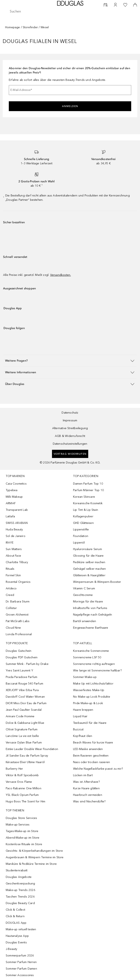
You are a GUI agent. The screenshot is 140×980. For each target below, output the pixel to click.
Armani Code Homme (20, 716)
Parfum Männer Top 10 (88, 490)
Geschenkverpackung (20, 884)
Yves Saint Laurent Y (19, 670)
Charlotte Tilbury (17, 562)
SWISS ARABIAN (17, 523)
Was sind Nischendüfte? (89, 801)
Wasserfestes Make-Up (89, 690)
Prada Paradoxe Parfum (21, 677)
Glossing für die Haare (88, 556)
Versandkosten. (61, 275)
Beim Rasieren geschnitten (91, 756)
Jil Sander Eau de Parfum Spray (27, 756)
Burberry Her (14, 769)
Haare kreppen (83, 710)
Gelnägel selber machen (89, 569)
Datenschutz (70, 413)
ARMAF (11, 503)
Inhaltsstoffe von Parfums (90, 608)
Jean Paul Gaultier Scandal (24, 710)
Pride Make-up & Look (88, 703)
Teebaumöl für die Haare (90, 723)
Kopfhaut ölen (83, 736)
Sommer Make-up (85, 677)
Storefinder (30, 27)
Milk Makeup (14, 497)
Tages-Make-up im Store (22, 831)
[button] (70, 361)
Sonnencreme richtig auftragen (94, 664)
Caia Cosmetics (16, 484)
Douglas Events (16, 942)
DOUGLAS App (16, 923)
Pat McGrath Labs (18, 621)
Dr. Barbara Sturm (18, 602)
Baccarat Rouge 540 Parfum (24, 684)
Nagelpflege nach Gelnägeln (93, 615)
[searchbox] (70, 11)
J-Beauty (12, 949)
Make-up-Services (18, 825)
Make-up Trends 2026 (20, 890)
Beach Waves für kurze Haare (93, 743)
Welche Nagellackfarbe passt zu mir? (98, 769)
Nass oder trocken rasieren (91, 762)
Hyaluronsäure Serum (87, 549)
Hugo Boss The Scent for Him (25, 801)
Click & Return (15, 916)
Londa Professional (19, 634)
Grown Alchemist (17, 615)
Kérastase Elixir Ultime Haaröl (25, 762)
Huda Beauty (14, 529)
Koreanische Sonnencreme (91, 651)
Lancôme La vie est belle (22, 736)
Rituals (10, 569)
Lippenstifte (81, 529)
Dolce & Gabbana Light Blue (25, 723)
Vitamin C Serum (84, 588)
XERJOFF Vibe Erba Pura (22, 690)
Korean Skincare (84, 497)
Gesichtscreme (83, 595)
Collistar (11, 608)
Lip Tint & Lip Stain (86, 510)
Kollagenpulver (83, 516)
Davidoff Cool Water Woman (25, 697)
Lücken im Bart (83, 775)
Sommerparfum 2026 (20, 956)
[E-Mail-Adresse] (70, 90)
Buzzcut (78, 729)
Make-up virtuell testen (21, 929)
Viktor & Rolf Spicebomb (22, 775)
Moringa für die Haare (88, 602)
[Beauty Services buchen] (106, 5)
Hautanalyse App (17, 936)
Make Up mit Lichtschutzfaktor (93, 684)
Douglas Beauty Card (20, 903)
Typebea (12, 490)
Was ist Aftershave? (86, 782)
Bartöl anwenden (85, 621)
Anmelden (70, 106)
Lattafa (10, 516)
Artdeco (11, 588)
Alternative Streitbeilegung (70, 428)
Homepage (13, 27)
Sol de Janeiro (16, 536)
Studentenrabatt (17, 870)
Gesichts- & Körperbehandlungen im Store (34, 851)
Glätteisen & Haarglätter (89, 575)
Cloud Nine (13, 628)
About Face (13, 556)
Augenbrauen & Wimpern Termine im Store (35, 857)
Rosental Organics (18, 582)
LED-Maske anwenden (88, 749)
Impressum (70, 420)
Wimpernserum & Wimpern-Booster (97, 582)
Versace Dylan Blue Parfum (24, 743)
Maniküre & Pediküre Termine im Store (31, 864)
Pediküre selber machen (89, 562)
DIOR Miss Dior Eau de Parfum (26, 703)
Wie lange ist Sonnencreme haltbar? (97, 670)
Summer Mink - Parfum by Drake (27, 664)
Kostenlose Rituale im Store (24, 844)
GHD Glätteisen (83, 523)
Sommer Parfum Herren (21, 962)
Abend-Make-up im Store (23, 838)
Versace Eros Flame (19, 782)
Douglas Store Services (21, 818)
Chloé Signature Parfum (22, 729)
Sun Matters (14, 549)
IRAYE (10, 543)
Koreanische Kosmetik (88, 503)
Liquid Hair (80, 716)
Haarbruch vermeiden (88, 795)
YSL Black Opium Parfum (22, 795)
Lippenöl (79, 543)
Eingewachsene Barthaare (91, 628)
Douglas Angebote (19, 877)
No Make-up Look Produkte (92, 697)
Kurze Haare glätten (86, 788)
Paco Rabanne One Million (24, 788)
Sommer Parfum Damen (21, 969)
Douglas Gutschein (19, 651)
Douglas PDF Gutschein (22, 657)
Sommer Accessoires (20, 975)
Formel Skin (13, 575)
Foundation (81, 536)
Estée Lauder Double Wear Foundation (32, 749)
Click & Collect (15, 910)
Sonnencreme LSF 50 (87, 657)
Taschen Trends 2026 (20, 897)
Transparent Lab (17, 510)
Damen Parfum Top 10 (88, 484)
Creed (10, 595)
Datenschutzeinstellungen (70, 444)
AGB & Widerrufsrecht (70, 436)
